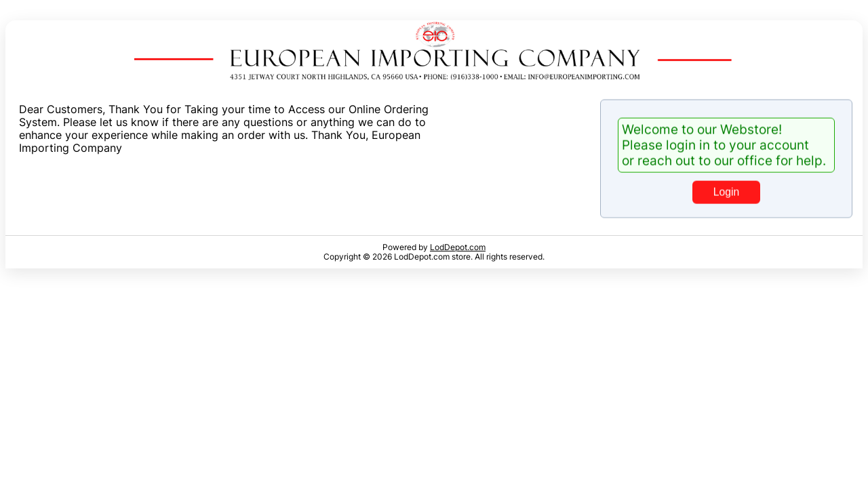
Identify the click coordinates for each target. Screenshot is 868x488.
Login (726, 191)
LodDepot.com (458, 247)
